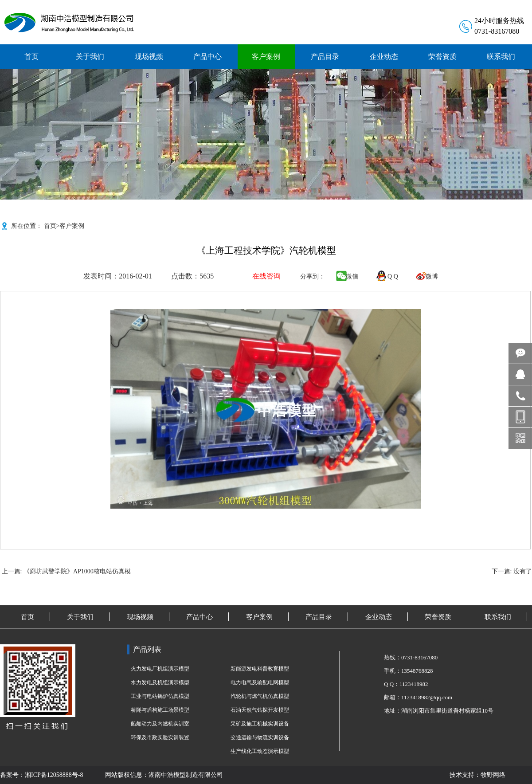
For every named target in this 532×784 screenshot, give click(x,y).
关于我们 (80, 617)
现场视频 (140, 617)
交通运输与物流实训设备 (260, 737)
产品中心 (199, 617)
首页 (50, 226)
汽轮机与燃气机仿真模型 (260, 696)
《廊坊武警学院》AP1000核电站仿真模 (77, 571)
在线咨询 (266, 276)
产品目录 (319, 617)
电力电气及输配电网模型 (260, 682)
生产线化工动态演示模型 (260, 751)
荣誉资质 (438, 617)
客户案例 (72, 226)
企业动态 (379, 617)
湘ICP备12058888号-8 (54, 775)
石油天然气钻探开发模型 (260, 710)
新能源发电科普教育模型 (260, 669)
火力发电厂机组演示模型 (160, 669)
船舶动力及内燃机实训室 (160, 724)
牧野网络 (493, 775)
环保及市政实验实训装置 (160, 737)
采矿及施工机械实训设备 (260, 724)
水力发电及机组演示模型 (160, 682)
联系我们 (498, 617)
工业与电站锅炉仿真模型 (160, 696)
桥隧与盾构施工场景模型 (160, 710)
